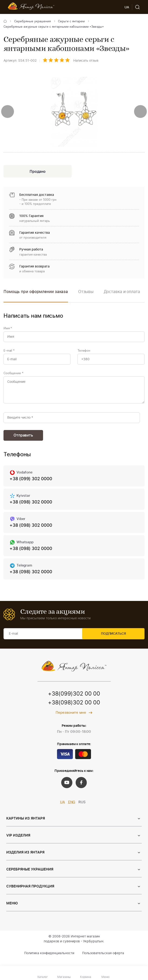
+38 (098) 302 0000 (32, 508)
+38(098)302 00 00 (74, 710)
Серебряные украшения (32, 22)
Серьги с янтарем (71, 22)
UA (62, 809)
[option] (86, 296)
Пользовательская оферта (103, 960)
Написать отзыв (86, 61)
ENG (72, 809)
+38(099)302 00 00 (74, 701)
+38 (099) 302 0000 (32, 484)
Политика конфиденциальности (49, 960)
